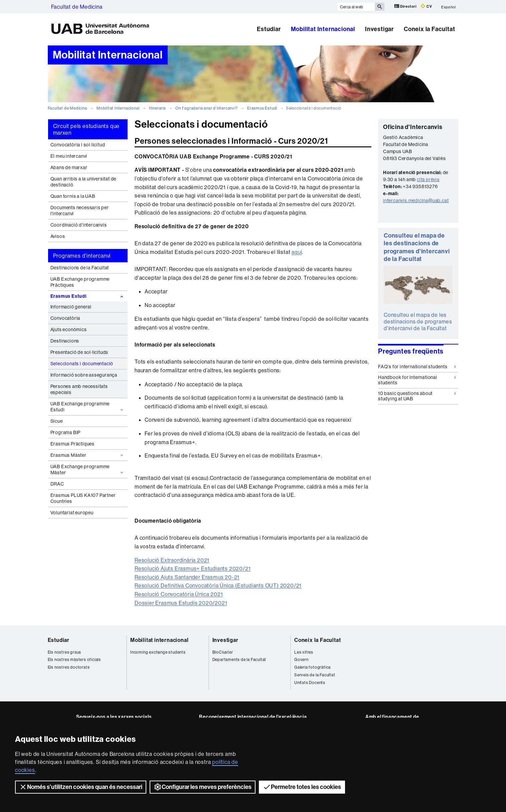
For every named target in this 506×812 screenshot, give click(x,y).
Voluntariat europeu (72, 513)
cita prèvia (428, 179)
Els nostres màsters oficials (74, 659)
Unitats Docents (310, 683)
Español (449, 7)
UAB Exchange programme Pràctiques (80, 282)
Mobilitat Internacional (323, 29)
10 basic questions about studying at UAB (417, 396)
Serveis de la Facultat (315, 675)
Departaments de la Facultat (239, 659)
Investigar (379, 29)
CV (426, 6)
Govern (301, 659)
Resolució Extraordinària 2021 (172, 560)
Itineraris (157, 108)
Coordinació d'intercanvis (79, 225)
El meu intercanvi (69, 156)
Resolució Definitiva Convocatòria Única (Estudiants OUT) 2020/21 (218, 585)
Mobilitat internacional (159, 640)
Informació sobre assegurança (84, 375)
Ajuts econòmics (69, 329)
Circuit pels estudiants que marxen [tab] (87, 129)
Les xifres (304, 652)
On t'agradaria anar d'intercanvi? (206, 108)
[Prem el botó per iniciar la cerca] (380, 7)
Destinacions (65, 341)
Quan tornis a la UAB (73, 196)
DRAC (57, 484)
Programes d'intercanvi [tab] (82, 256)
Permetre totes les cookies (302, 787)
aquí (297, 252)
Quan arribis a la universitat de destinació (83, 182)
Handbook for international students (417, 380)
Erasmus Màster (88, 455)
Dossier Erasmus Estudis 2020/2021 (181, 603)
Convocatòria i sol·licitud (78, 145)
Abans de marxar (69, 167)
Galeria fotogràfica (312, 667)
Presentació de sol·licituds (79, 352)
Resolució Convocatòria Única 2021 (179, 594)
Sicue (57, 421)
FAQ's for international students (417, 367)
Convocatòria (65, 318)
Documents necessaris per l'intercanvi (80, 211)
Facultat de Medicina (77, 7)
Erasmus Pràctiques (72, 444)
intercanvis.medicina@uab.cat (416, 200)
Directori (406, 6)
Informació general (71, 307)
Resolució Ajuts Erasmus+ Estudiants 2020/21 (193, 568)
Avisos (58, 236)
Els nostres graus (65, 652)
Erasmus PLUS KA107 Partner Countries (83, 498)
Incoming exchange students (158, 652)
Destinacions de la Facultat (80, 268)
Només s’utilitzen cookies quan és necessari (81, 787)
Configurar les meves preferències (203, 787)
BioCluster (223, 652)
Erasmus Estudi (262, 108)
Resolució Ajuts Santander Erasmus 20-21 (187, 577)
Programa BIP (66, 432)
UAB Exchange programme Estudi (88, 407)
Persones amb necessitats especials (79, 389)
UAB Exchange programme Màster (88, 469)
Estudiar (269, 29)
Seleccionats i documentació (82, 364)
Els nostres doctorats (69, 667)
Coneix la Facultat (429, 29)
